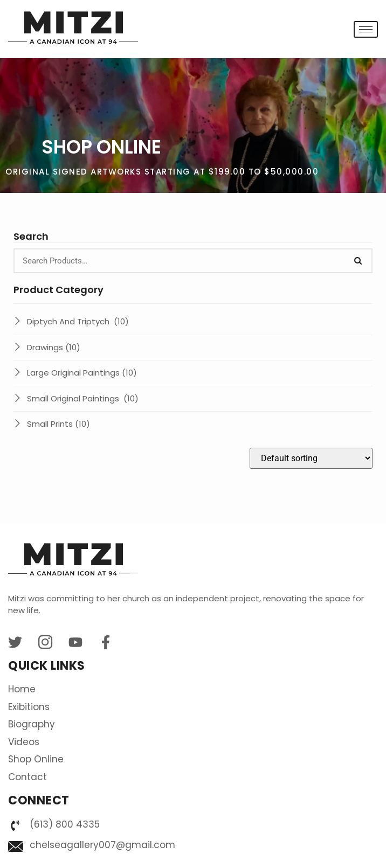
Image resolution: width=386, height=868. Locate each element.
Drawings (54, 347)
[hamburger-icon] (366, 29)
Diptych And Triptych (78, 321)
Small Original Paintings (83, 398)
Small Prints (58, 424)
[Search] (358, 261)
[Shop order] (311, 458)
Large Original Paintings (82, 373)
